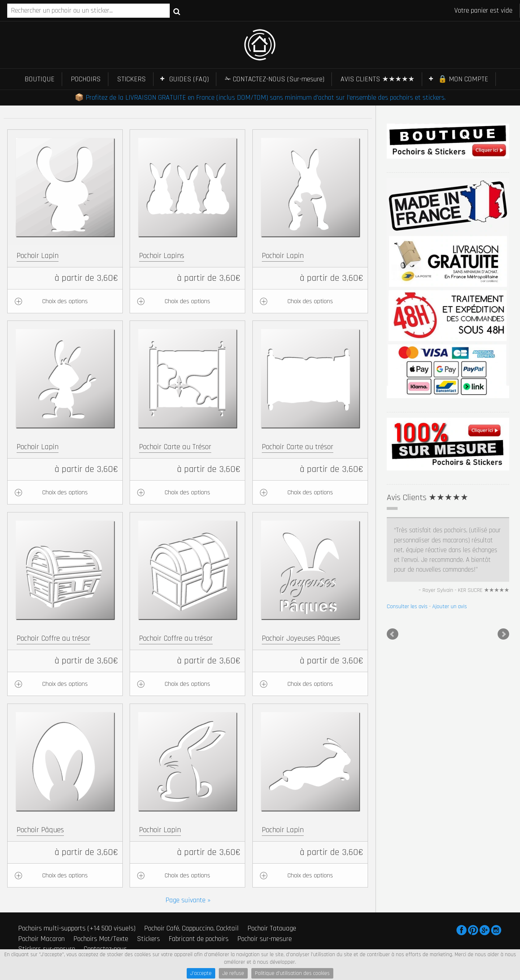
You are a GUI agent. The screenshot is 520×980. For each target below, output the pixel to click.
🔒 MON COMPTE (463, 79)
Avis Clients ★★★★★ (428, 498)
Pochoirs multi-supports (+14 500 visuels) (77, 928)
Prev (393, 634)
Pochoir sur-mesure (265, 939)
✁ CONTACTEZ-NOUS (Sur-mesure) (275, 79)
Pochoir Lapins (162, 256)
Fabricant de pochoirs (199, 939)
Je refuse (233, 973)
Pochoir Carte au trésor (298, 447)
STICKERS (131, 79)
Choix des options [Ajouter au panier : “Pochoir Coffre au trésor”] (65, 684)
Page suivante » (188, 900)
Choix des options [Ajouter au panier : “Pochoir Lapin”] (65, 301)
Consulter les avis (407, 607)
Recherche (177, 11)
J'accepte (201, 973)
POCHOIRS (86, 79)
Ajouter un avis (450, 607)
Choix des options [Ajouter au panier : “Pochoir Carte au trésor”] (310, 492)
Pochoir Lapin (38, 256)
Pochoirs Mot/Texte (101, 939)
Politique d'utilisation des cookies (292, 973)
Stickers (148, 939)
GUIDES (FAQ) (189, 79)
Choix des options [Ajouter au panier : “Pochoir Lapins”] (187, 301)
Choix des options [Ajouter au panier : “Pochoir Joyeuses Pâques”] (310, 684)
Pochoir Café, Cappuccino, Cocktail (191, 928)
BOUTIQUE (40, 79)
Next (503, 634)
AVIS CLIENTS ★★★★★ (378, 79)
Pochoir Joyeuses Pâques (301, 638)
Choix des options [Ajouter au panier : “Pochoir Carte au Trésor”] (187, 492)
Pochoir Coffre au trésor (53, 638)
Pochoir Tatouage (272, 928)
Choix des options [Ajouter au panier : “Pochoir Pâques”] (65, 875)
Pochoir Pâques (40, 830)
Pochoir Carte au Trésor (175, 447)
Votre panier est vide (483, 10)
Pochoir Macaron (41, 939)
